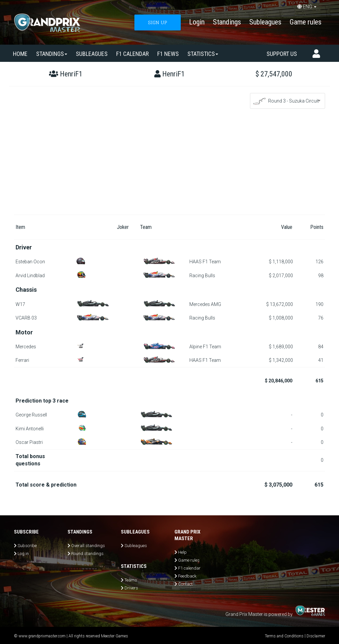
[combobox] (288, 101)
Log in (23, 554)
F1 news (168, 54)
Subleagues (265, 22)
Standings (227, 22)
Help (182, 552)
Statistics (203, 54)
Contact (185, 584)
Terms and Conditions (284, 636)
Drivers (131, 588)
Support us (282, 54)
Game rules (306, 22)
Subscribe (27, 546)
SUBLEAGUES (92, 54)
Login (197, 22)
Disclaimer (316, 636)
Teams (131, 580)
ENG (307, 7)
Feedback (187, 576)
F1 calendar (132, 54)
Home (20, 54)
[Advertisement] (169, 165)
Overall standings (88, 546)
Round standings (87, 554)
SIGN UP (158, 22)
